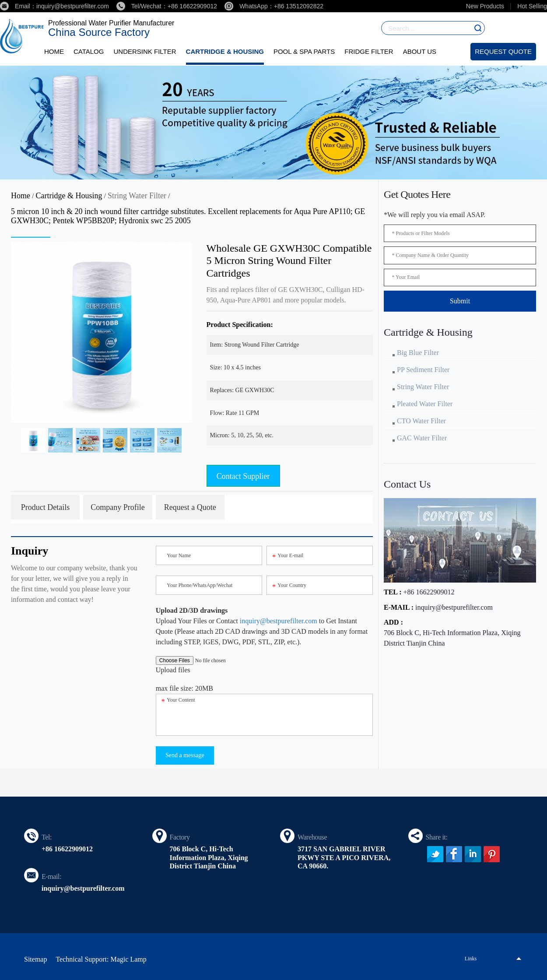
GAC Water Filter (422, 438)
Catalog (89, 51)
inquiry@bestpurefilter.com (279, 621)
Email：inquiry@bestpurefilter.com (54, 6)
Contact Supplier (243, 476)
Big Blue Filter (418, 353)
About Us (420, 51)
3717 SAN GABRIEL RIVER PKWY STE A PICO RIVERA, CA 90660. (344, 857)
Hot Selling (532, 6)
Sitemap (35, 959)
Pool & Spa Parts (304, 51)
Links (471, 959)
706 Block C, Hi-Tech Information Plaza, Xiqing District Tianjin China (452, 638)
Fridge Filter (369, 51)
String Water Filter (137, 196)
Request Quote (503, 51)
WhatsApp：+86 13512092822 (274, 6)
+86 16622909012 (429, 592)
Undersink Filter (145, 51)
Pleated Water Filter (425, 404)
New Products (485, 6)
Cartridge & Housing (225, 51)
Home (54, 51)
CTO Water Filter (421, 421)
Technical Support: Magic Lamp (101, 959)
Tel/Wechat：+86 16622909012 (167, 6)
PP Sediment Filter (423, 370)
